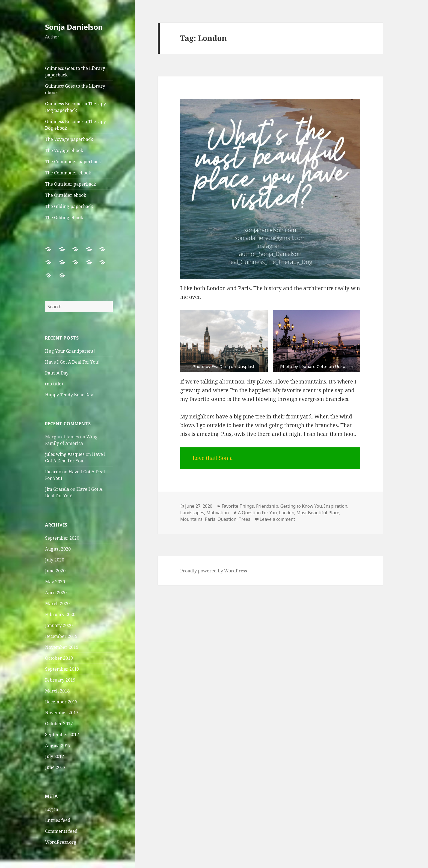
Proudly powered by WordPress (214, 571)
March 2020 (57, 604)
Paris (210, 519)
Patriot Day (57, 373)
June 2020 (55, 571)
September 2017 (62, 735)
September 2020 (62, 538)
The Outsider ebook (66, 195)
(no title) (54, 384)
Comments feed (61, 831)
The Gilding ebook (64, 218)
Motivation (218, 513)
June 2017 (55, 767)
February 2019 (60, 680)
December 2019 (61, 636)
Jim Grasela (57, 489)
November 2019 (62, 647)
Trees (244, 519)
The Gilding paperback (69, 206)
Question (227, 519)
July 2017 (55, 756)
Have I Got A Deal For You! (72, 362)
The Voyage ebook (64, 150)
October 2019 (59, 658)
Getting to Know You (301, 506)
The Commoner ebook (68, 173)
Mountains (191, 519)
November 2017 (62, 713)
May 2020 (55, 582)
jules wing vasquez (65, 454)
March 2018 (57, 691)
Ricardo (53, 472)
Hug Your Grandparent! (70, 351)
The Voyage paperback (69, 139)
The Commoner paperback (73, 162)
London (287, 513)
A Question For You (257, 513)
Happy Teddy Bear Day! (70, 395)
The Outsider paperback (71, 184)
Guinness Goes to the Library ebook (75, 89)
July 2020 (55, 560)
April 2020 (56, 593)
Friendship (267, 506)
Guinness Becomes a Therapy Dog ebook (75, 125)
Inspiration (336, 506)
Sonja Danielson (74, 27)
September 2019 (62, 669)
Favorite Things (238, 506)
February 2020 (60, 614)
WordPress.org (61, 842)
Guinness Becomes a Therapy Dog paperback (75, 107)
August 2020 (58, 549)
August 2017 (58, 745)
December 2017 (61, 702)
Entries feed (58, 820)
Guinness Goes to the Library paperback (75, 72)
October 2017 (59, 724)
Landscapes (192, 513)
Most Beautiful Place (318, 513)
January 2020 (59, 625)
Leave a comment (277, 519)
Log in (52, 809)
